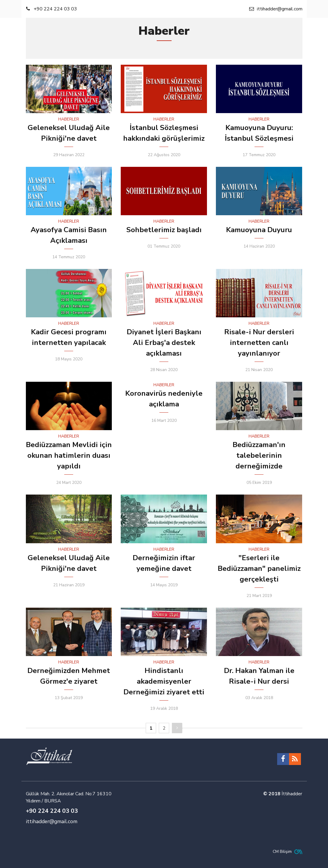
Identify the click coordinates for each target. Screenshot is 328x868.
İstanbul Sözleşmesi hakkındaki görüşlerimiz (164, 133)
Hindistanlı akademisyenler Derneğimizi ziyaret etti (164, 681)
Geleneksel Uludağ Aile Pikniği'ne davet (69, 133)
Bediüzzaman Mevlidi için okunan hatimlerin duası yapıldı (69, 455)
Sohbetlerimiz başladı (164, 230)
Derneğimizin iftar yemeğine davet (164, 563)
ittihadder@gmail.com (52, 821)
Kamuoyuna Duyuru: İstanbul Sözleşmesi (259, 133)
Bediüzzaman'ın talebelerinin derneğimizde (259, 455)
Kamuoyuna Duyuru (259, 230)
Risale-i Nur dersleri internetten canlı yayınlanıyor (259, 343)
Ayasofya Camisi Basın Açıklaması (69, 235)
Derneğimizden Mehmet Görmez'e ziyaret (69, 676)
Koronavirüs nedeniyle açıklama (164, 399)
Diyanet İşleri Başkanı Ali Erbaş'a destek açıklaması (164, 343)
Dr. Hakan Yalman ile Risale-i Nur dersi (259, 676)
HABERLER (69, 119)
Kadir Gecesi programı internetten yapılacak (69, 337)
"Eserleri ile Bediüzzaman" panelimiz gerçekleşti (259, 568)
